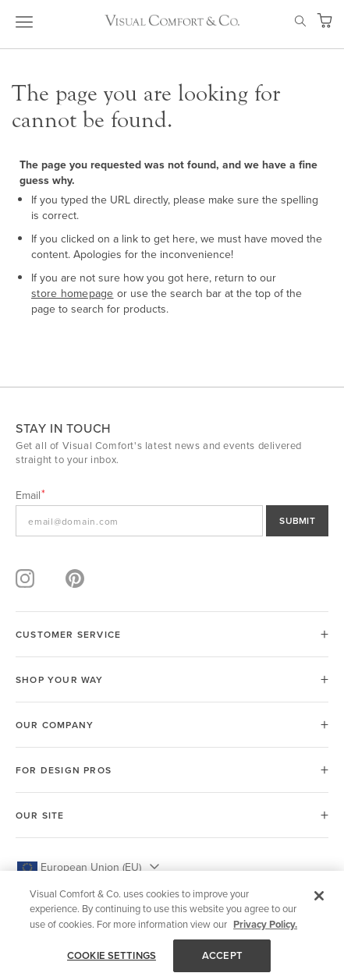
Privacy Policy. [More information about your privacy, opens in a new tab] (265, 924)
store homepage (73, 293)
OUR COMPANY (55, 725)
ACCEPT (222, 955)
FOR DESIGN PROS (64, 770)
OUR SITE (40, 815)
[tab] (172, 634)
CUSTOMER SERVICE (68, 634)
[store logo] (172, 20)
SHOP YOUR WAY (60, 679)
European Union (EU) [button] (91, 867)
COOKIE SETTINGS (112, 955)
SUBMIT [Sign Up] (297, 520)
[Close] (319, 896)
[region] (172, 925)
